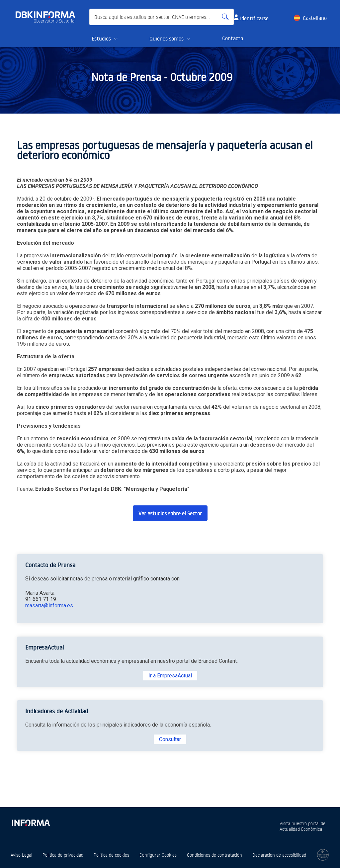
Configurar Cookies (158, 855)
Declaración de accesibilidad (279, 855)
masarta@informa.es (49, 606)
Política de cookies (111, 855)
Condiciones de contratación (214, 855)
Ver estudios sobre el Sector (170, 513)
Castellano (315, 18)
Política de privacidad (63, 855)
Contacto (233, 38)
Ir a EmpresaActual (170, 676)
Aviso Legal (21, 855)
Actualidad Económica (301, 829)
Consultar (170, 739)
